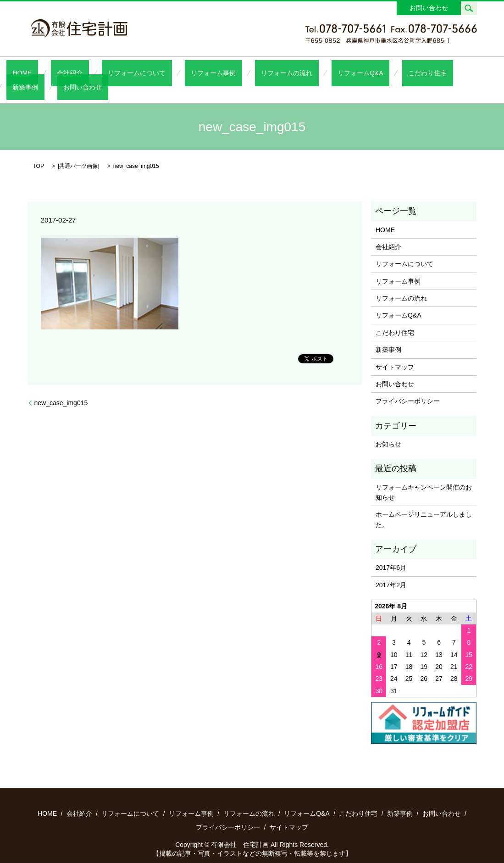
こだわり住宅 (368, 72)
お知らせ (388, 429)
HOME (37, 72)
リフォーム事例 (191, 72)
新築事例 (413, 72)
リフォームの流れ (252, 72)
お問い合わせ (429, 8)
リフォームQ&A (313, 72)
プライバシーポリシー (408, 386)
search (469, 8)
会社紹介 (72, 72)
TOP (39, 151)
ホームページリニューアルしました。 (424, 505)
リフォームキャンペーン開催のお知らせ (424, 478)
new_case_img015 (61, 388)
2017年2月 (391, 570)
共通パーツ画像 (78, 151)
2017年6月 (391, 553)
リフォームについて (127, 72)
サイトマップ (395, 352)
